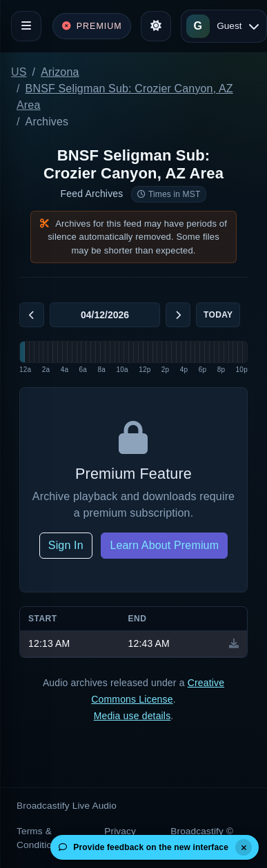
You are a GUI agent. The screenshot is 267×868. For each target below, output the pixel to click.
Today (218, 315)
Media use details (132, 716)
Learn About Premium (164, 545)
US (19, 72)
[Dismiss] (244, 847)
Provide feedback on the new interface (144, 847)
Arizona (60, 72)
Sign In (66, 545)
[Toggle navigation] (26, 26)
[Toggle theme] (156, 26)
